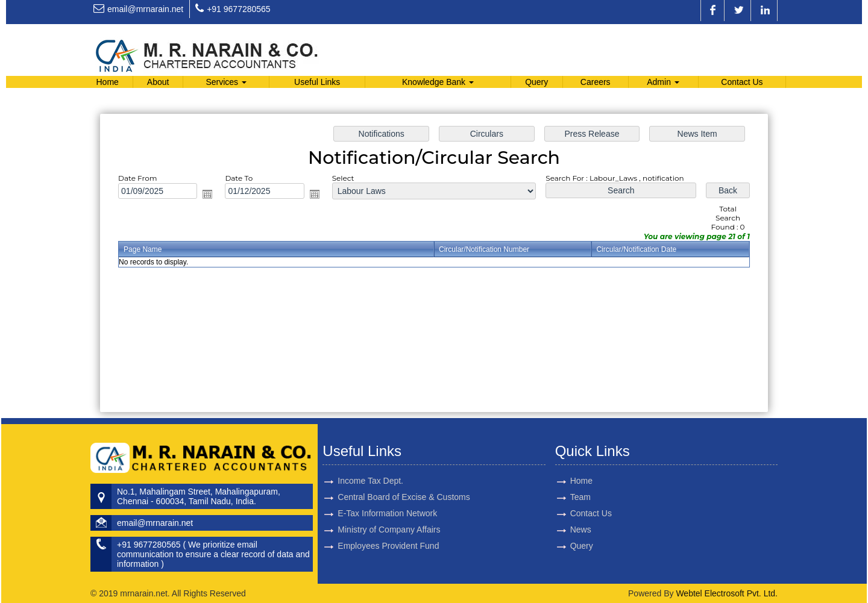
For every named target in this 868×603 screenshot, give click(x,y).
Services (226, 82)
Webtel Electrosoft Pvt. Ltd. (727, 593)
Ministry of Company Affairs (389, 515)
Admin (663, 82)
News (566, 530)
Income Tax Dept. (370, 466)
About (158, 82)
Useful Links (317, 82)
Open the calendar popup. (207, 194)
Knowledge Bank (438, 82)
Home (107, 82)
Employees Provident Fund (388, 531)
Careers (596, 82)
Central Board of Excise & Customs (404, 483)
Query (536, 82)
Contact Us (742, 82)
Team (566, 497)
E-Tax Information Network (387, 499)
